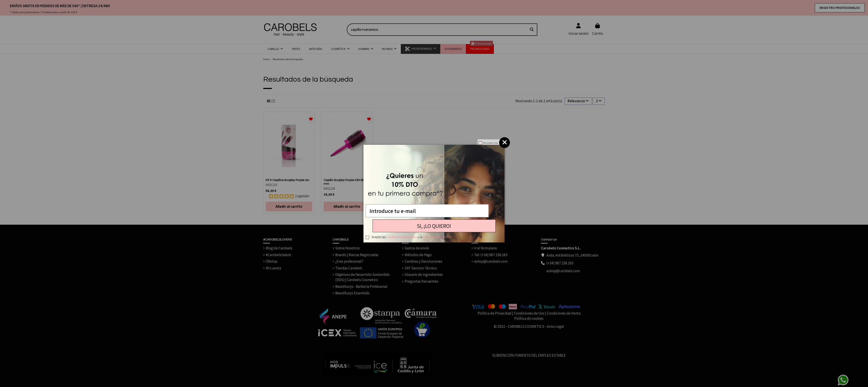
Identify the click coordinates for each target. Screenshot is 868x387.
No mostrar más (491, 143)
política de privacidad (437, 237)
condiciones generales (402, 237)
